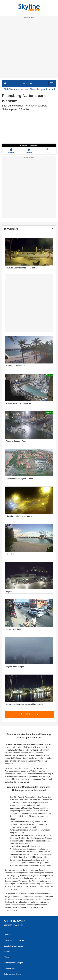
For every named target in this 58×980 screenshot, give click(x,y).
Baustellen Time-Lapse (14, 946)
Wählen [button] (29, 151)
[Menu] (51, 83)
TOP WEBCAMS (29, 229)
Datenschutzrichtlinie (13, 974)
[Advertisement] (29, 49)
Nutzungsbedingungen (13, 963)
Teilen (47, 151)
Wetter (11, 151)
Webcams (28, 83)
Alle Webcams (29, 714)
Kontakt (7, 951)
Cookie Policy (10, 968)
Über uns (8, 935)
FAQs (6, 957)
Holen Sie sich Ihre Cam (14, 940)
